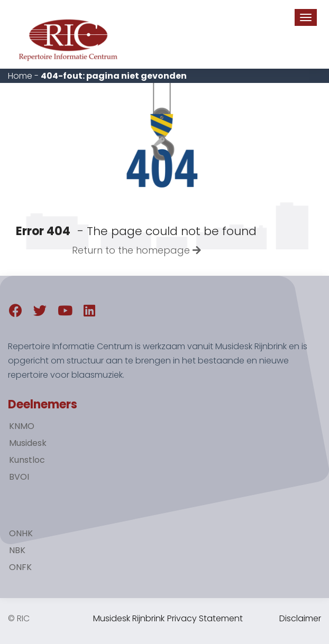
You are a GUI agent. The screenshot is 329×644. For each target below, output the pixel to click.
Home (20, 76)
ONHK (21, 533)
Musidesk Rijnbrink (129, 618)
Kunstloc (27, 460)
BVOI (19, 477)
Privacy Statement (205, 618)
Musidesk (28, 443)
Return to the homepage (136, 250)
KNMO (22, 426)
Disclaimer (300, 618)
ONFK (20, 567)
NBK (17, 550)
